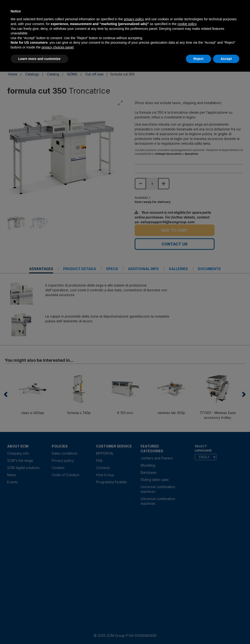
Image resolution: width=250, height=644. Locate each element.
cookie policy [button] (187, 24)
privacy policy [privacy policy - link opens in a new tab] (134, 19)
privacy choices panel (57, 47)
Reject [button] (199, 59)
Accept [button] (226, 59)
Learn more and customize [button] (39, 59)
